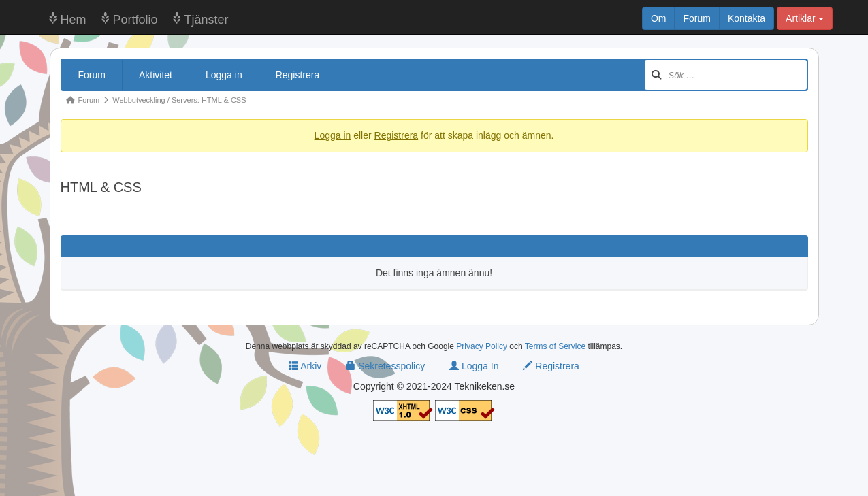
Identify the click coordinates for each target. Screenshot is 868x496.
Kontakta (746, 18)
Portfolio (135, 20)
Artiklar (804, 18)
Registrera (298, 75)
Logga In (474, 366)
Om (659, 18)
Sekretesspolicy (385, 366)
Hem (74, 20)
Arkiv (305, 366)
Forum (696, 18)
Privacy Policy (482, 346)
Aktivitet (156, 75)
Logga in (224, 75)
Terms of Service (555, 346)
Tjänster (207, 20)
